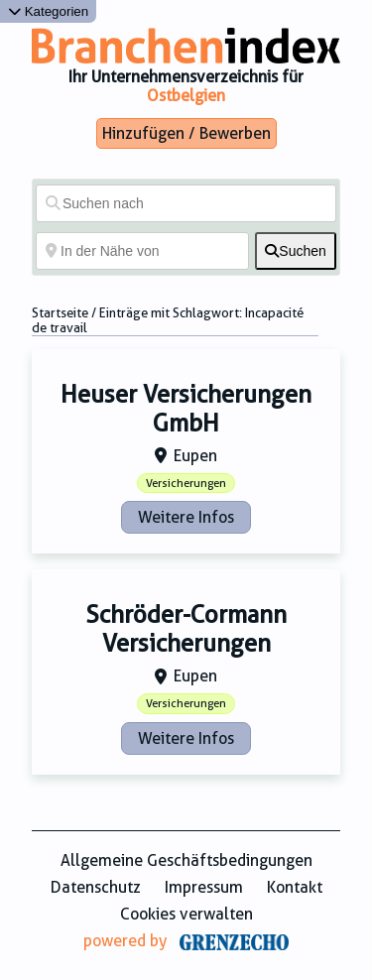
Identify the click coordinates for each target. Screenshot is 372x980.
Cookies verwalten (186, 914)
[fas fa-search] (296, 251)
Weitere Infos (186, 517)
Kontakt (295, 887)
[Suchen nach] (186, 203)
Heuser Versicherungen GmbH (186, 409)
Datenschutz (96, 887)
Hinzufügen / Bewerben (186, 133)
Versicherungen (186, 484)
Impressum (204, 887)
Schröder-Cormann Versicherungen (186, 629)
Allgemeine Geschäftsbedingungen (186, 860)
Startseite (60, 313)
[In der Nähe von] (142, 251)
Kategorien (48, 11)
